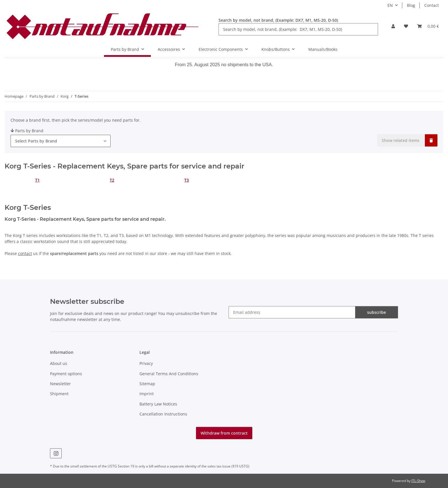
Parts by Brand (27, 131)
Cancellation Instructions (163, 414)
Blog (411, 5)
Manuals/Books (323, 49)
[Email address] (292, 312)
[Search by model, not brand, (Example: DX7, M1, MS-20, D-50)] (298, 29)
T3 (187, 180)
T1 (37, 180)
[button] (393, 26)
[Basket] (428, 26)
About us (59, 363)
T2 (112, 180)
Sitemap (147, 384)
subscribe (377, 312)
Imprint (147, 394)
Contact (432, 5)
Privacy (146, 363)
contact (25, 253)
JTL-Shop (418, 481)
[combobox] (61, 141)
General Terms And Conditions (169, 374)
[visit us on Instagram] (56, 453)
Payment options (66, 374)
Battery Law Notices (158, 404)
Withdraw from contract (224, 433)
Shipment (59, 394)
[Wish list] (406, 26)
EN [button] (390, 5)
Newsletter (60, 384)
